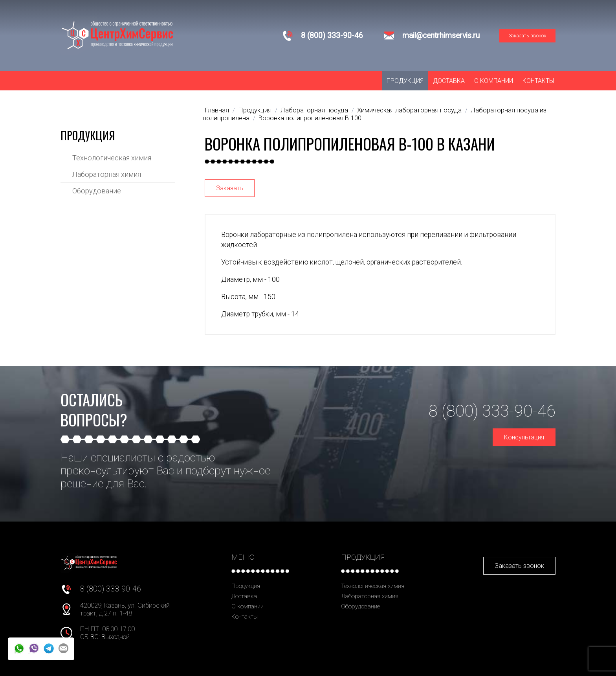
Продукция (405, 81)
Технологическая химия (112, 158)
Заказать (230, 188)
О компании (494, 81)
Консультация (524, 437)
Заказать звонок (528, 36)
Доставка (449, 81)
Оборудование (97, 191)
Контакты (538, 81)
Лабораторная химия (107, 174)
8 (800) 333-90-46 (332, 36)
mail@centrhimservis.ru (441, 36)
